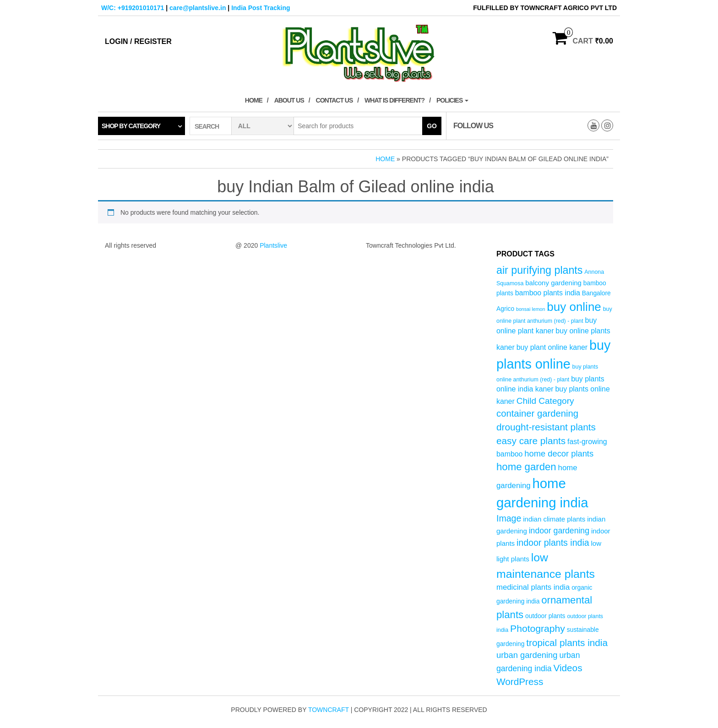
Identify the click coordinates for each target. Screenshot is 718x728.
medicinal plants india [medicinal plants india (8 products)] (533, 587)
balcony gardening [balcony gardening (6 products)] (553, 283)
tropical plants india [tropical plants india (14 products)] (567, 643)
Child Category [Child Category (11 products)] (545, 401)
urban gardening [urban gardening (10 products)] (527, 655)
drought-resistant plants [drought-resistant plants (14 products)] (546, 427)
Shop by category (131, 126)
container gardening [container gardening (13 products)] (537, 413)
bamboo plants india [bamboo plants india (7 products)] (548, 293)
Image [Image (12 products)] (509, 518)
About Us (289, 100)
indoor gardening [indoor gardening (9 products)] (559, 531)
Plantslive (273, 245)
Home (254, 100)
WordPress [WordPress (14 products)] (520, 682)
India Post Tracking (261, 8)
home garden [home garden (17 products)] (526, 467)
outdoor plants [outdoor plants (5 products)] (545, 616)
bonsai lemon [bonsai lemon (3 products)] (530, 309)
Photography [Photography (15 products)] (538, 628)
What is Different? (394, 100)
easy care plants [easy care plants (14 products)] (531, 441)
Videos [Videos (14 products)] (568, 668)
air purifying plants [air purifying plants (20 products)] (539, 270)
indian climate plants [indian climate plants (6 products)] (554, 519)
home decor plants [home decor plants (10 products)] (559, 454)
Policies (452, 100)
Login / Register (138, 41)
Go (432, 126)
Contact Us (335, 100)
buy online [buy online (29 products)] (574, 307)
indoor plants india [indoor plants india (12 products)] (553, 543)
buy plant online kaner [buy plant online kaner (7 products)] (552, 347)
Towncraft (329, 710)
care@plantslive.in (198, 8)
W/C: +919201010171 (133, 8)
